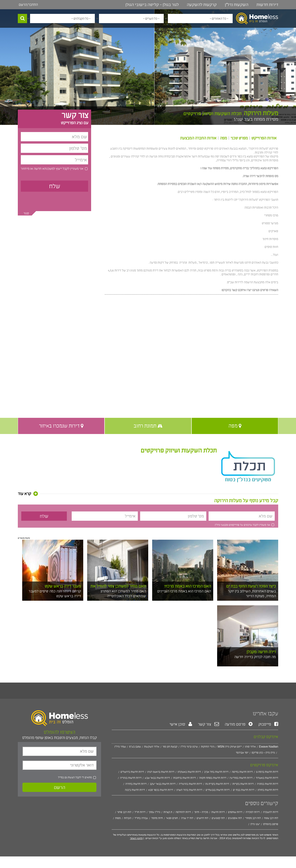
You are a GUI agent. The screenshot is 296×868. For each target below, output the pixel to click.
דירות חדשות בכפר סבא (161, 790)
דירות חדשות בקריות (243, 784)
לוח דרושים (202, 818)
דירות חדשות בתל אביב (216, 772)
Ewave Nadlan (269, 747)
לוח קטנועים (218, 818)
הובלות (128, 818)
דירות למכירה (253, 812)
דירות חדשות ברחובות (185, 778)
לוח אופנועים (235, 818)
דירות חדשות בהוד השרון (189, 790)
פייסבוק (268, 724)
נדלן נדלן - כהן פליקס (263, 753)
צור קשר (208, 724)
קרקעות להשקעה (202, 5)
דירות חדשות (267, 5)
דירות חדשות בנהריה (131, 778)
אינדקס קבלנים (266, 737)
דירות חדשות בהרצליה (190, 784)
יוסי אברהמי (242, 753)
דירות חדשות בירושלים (132, 772)
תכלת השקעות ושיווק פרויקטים (179, 450)
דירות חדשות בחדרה (136, 784)
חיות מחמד (157, 818)
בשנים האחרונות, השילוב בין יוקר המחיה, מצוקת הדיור (252, 594)
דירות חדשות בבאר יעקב (163, 784)
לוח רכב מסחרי (253, 818)
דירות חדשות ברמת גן (267, 772)
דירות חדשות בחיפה (242, 772)
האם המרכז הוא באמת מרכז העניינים (184, 591)
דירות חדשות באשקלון (189, 772)
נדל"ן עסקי (154, 812)
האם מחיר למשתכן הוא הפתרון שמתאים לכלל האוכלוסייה (123, 594)
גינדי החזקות (208, 747)
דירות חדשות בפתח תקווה (213, 778)
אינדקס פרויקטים (264, 765)
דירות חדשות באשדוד (267, 778)
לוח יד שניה (187, 818)
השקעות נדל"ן (237, 5)
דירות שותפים (235, 812)
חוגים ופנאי (172, 818)
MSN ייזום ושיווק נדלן (230, 747)
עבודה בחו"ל (141, 818)
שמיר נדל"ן (120, 747)
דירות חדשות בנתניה (268, 784)
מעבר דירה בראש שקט (63, 586)
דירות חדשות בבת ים (244, 790)
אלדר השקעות (152, 747)
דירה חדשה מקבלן (261, 652)
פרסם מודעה (239, 724)
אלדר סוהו (250, 747)
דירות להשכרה (271, 812)
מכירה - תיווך (201, 812)
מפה (224, 138)
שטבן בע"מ (135, 747)
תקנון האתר (136, 838)
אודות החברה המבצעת (198, 138)
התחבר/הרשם (28, 5)
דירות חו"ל (140, 812)
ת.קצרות (168, 812)
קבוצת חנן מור (170, 747)
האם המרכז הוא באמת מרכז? (188, 586)
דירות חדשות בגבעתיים (218, 790)
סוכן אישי (181, 724)
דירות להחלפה (183, 812)
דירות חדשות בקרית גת (217, 784)
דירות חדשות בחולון (268, 790)
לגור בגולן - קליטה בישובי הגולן (152, 5)
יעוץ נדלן (255, 824)
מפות (118, 818)
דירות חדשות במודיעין (241, 778)
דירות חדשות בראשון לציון (161, 772)
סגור (26, 213)
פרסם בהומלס (271, 824)
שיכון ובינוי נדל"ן (189, 747)
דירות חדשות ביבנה (135, 790)
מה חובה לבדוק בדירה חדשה (255, 657)
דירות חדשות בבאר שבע (157, 778)
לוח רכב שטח (271, 818)
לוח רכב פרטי (124, 812)
